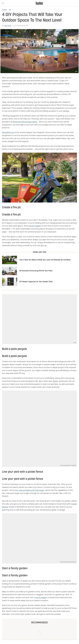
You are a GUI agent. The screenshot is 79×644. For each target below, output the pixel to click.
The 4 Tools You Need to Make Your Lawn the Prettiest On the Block (45, 260)
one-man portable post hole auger (29, 490)
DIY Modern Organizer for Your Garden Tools (36, 282)
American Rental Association (25, 122)
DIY (10, 10)
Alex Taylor (8, 26)
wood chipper (35, 226)
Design (4, 10)
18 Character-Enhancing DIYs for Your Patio (36, 271)
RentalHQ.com (8, 133)
